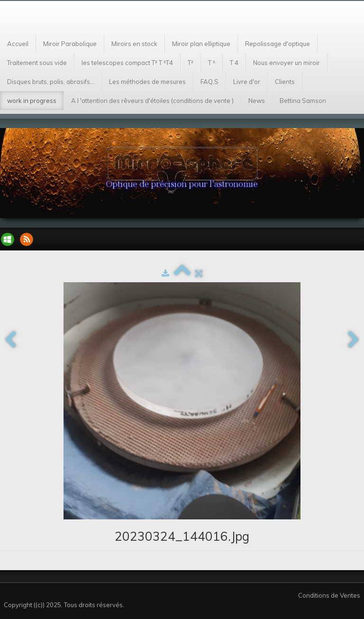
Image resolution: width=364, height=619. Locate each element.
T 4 (234, 63)
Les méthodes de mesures (147, 82)
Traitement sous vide (37, 63)
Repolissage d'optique (278, 44)
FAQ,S (209, 82)
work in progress (32, 101)
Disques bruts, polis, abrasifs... (51, 82)
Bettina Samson (303, 101)
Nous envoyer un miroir (287, 63)
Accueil (18, 44)
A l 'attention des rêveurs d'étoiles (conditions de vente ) (152, 101)
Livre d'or (247, 82)
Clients (285, 82)
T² (191, 63)
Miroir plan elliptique (201, 44)
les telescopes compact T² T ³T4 (127, 63)
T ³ (212, 63)
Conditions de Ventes (329, 595)
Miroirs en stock (134, 44)
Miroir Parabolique (70, 44)
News (257, 101)
